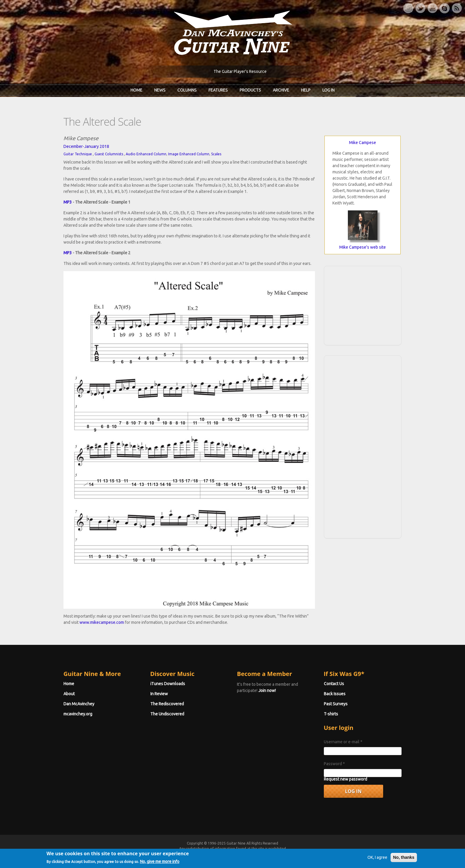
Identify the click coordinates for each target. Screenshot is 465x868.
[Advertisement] (363, 305)
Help (306, 90)
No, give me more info (160, 863)
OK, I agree (377, 859)
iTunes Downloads (168, 684)
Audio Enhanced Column (146, 154)
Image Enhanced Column (189, 154)
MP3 (68, 202)
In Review (159, 694)
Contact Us (334, 684)
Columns (187, 90)
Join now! (267, 690)
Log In (328, 90)
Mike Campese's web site (363, 247)
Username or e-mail (343, 742)
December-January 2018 (86, 146)
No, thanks (404, 859)
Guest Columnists (109, 154)
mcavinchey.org (78, 714)
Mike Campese (363, 143)
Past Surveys (336, 704)
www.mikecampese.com (102, 622)
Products (250, 90)
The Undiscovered (167, 714)
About (69, 694)
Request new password (345, 779)
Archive (281, 90)
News (160, 90)
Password (334, 764)
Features (218, 90)
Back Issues (335, 694)
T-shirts (331, 714)
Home (136, 90)
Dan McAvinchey (79, 704)
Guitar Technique (78, 154)
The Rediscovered (167, 704)
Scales (216, 154)
